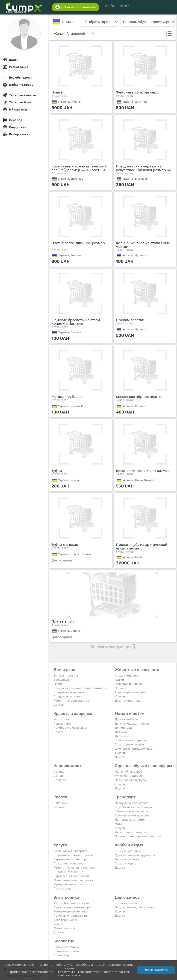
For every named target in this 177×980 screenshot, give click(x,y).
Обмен (58, 776)
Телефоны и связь (66, 920)
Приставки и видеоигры (71, 916)
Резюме (59, 807)
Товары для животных (131, 692)
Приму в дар (62, 955)
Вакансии (60, 803)
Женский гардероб (129, 772)
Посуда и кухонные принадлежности (80, 688)
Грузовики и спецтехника (133, 807)
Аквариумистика (127, 676)
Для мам (121, 732)
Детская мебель (126, 719)
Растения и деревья (129, 684)
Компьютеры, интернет (70, 851)
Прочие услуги (64, 888)
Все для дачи (63, 680)
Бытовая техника (66, 676)
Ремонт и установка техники (74, 868)
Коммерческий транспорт (133, 815)
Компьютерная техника (70, 911)
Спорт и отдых (125, 863)
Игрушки (121, 736)
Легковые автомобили (131, 820)
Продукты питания (67, 696)
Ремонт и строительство (71, 701)
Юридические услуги (69, 884)
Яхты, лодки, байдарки (131, 832)
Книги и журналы (127, 851)
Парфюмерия (63, 724)
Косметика (61, 719)
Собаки (120, 688)
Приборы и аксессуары (70, 728)
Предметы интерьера (69, 692)
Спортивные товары (129, 744)
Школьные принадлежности (135, 749)
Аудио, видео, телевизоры (72, 907)
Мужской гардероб (128, 776)
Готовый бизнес (126, 903)
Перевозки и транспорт (71, 859)
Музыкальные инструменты (135, 855)
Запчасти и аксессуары (132, 811)
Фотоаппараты (64, 928)
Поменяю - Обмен (66, 951)
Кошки (119, 680)
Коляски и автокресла (131, 740)
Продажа (60, 780)
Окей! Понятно (156, 970)
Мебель (59, 684)
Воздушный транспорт (131, 803)
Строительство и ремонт (71, 876)
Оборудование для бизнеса (135, 907)
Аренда (59, 772)
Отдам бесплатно (66, 947)
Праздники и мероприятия (73, 863)
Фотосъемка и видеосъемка (73, 880)
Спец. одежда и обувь (130, 780)
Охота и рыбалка (127, 859)
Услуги (120, 696)
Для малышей (125, 728)
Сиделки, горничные (68, 872)
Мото (118, 824)
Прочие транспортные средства (138, 836)
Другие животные (128, 701)
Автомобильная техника (71, 903)
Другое (59, 705)
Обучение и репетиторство (73, 855)
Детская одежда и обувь (132, 724)
